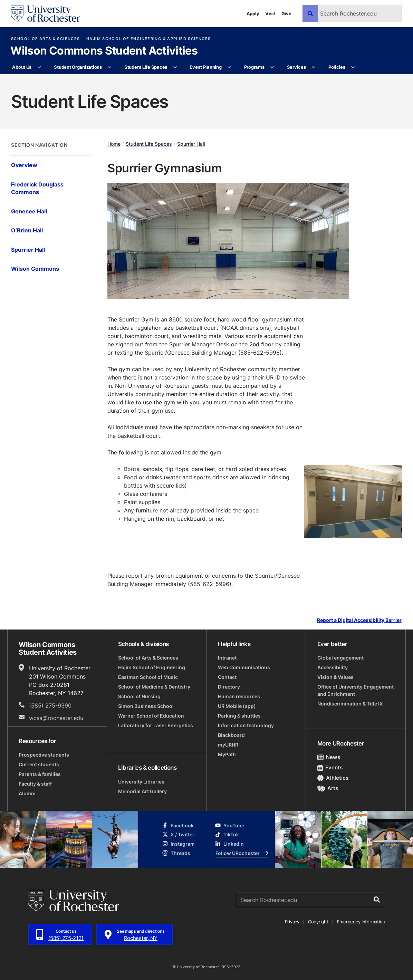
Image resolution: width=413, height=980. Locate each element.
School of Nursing (139, 696)
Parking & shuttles (239, 716)
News (329, 757)
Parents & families (40, 774)
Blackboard (231, 735)
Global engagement (340, 658)
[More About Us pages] (39, 67)
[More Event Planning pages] (229, 67)
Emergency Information (361, 922)
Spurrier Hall (191, 144)
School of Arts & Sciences (45, 39)
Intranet (227, 658)
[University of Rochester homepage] (46, 14)
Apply (253, 13)
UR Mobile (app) (237, 706)
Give (286, 13)
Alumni (27, 793)
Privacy (292, 922)
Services (296, 67)
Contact (227, 677)
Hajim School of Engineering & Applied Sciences (148, 39)
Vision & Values (335, 677)
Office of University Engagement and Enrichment (356, 690)
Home (114, 144)
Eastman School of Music (148, 677)
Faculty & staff (35, 784)
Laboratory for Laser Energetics (156, 725)
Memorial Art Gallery (142, 791)
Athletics (333, 778)
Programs (254, 67)
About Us (22, 67)
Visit (270, 13)
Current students (39, 764)
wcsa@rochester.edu (56, 718)
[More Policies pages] (353, 67)
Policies (337, 67)
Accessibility (333, 667)
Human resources (239, 696)
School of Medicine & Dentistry (154, 687)
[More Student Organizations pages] (110, 67)
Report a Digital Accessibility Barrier (359, 620)
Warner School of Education (151, 716)
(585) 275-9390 (50, 705)
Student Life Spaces (146, 67)
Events (330, 767)
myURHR (228, 745)
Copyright (318, 922)
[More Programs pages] (272, 67)
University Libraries (141, 782)
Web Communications (244, 667)
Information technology (246, 725)
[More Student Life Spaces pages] (175, 67)
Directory (229, 687)
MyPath (227, 754)
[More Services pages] (314, 67)
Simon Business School (146, 706)
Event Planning (205, 67)
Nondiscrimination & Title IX (350, 704)
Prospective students (44, 755)
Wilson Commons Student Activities (104, 51)
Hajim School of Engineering (152, 667)
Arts (328, 788)
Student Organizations (78, 67)
